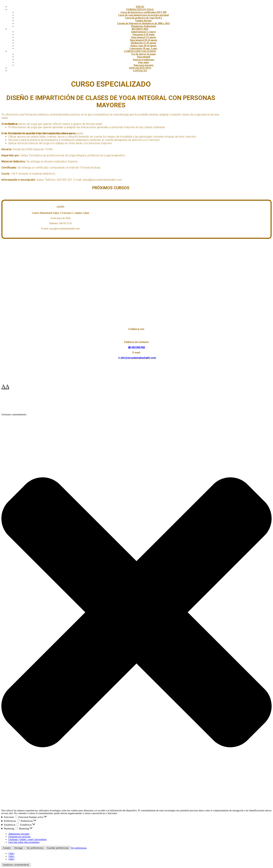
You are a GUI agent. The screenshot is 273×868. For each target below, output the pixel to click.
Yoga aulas (143, 62)
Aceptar (7, 848)
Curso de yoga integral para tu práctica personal (143, 15)
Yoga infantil (144, 57)
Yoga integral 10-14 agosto (143, 40)
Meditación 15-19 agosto (143, 43)
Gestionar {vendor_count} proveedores (28, 839)
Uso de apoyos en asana (143, 54)
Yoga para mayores (144, 65)
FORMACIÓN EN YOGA (140, 9)
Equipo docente (144, 21)
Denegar (19, 848)
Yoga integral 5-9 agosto (143, 37)
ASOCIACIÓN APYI (140, 68)
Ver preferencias (35, 848)
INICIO (140, 7)
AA (5, 386)
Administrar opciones (19, 834)
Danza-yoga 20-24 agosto (144, 46)
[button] (136, 613)
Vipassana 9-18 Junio (143, 35)
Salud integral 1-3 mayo (144, 32)
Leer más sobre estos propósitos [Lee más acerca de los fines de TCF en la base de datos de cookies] (24, 842)
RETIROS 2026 (140, 29)
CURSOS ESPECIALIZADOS (140, 51)
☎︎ (130, 347)
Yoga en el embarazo (143, 60)
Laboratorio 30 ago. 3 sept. (143, 48)
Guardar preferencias (58, 848)
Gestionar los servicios (19, 837)
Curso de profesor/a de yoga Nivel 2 (144, 18)
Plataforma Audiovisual (143, 26)
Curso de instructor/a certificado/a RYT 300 (143, 12)
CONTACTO (140, 71)
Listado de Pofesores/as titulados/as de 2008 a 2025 (143, 23)
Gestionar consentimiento (16, 865)
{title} (11, 853)
